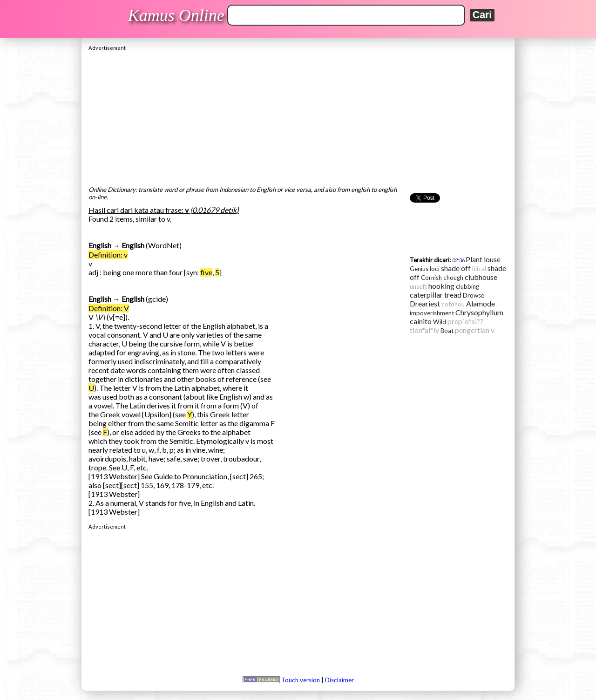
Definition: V (109, 308)
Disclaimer (339, 680)
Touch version (301, 680)
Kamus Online (176, 15)
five (206, 272)
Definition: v (108, 255)
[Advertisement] (298, 116)
